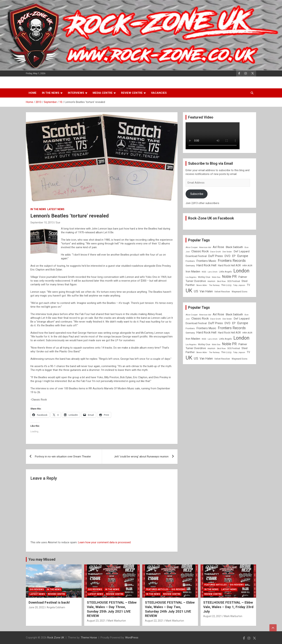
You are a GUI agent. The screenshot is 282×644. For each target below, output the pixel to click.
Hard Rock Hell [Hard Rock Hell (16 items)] (206, 265)
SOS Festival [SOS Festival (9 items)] (234, 281)
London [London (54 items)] (241, 271)
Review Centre (132, 93)
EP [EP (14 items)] (234, 256)
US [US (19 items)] (196, 291)
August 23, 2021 (96, 621)
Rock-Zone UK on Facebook (211, 218)
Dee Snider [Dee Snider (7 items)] (227, 252)
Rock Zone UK (56, 638)
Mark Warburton (117, 621)
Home (33, 93)
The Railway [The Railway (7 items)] (214, 285)
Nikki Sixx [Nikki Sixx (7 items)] (216, 277)
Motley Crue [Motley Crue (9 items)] (204, 277)
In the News (51, 93)
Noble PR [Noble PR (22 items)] (229, 277)
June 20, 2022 (37, 607)
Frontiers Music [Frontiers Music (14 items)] (206, 261)
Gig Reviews (37, 589)
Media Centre (103, 93)
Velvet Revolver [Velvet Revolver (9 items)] (222, 292)
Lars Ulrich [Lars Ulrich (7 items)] (213, 272)
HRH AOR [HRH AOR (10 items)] (247, 266)
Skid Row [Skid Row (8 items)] (221, 281)
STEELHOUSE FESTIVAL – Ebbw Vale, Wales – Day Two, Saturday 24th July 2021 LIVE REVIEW (170, 609)
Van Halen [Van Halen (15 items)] (206, 291)
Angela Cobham (56, 607)
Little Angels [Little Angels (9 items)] (225, 272)
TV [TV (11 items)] (248, 285)
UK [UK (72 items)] (189, 291)
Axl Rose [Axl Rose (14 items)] (218, 247)
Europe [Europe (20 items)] (243, 256)
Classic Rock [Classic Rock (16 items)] (200, 251)
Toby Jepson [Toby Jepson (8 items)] (239, 285)
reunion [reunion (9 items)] (211, 281)
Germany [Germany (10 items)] (190, 266)
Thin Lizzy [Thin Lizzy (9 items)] (226, 285)
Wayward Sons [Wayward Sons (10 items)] (239, 292)
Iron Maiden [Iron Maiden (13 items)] (193, 272)
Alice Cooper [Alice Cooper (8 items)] (192, 247)
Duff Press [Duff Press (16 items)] (216, 256)
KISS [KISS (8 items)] (204, 272)
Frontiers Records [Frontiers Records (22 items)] (232, 261)
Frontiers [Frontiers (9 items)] (190, 261)
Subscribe (197, 194)
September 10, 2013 (42, 223)
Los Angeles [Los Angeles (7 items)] (191, 277)
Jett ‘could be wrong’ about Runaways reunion (141, 457)
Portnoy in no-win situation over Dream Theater (63, 457)
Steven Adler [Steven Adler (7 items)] (202, 285)
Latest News (56, 209)
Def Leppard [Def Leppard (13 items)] (242, 251)
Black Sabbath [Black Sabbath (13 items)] (234, 247)
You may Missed (42, 559)
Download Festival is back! (49, 602)
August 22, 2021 (154, 621)
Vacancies (159, 93)
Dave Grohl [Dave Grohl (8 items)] (216, 252)
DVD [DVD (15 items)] (227, 256)
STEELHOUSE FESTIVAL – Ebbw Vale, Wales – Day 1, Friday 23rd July (228, 607)
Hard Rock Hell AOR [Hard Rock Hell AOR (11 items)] (229, 265)
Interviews (76, 93)
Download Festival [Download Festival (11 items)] (196, 256)
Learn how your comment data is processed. (105, 542)
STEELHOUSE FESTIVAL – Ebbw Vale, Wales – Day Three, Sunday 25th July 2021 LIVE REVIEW (112, 609)
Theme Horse (89, 638)
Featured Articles (157, 589)
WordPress (132, 638)
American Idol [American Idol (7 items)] (205, 247)
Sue (58, 223)
